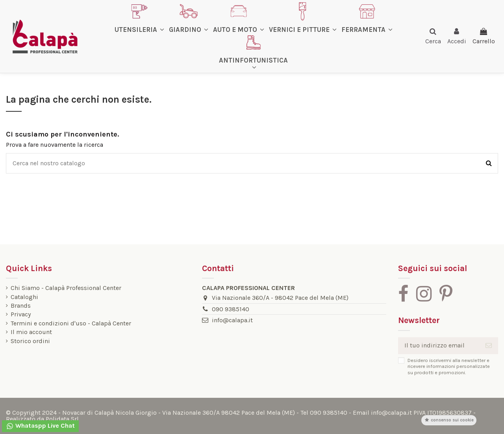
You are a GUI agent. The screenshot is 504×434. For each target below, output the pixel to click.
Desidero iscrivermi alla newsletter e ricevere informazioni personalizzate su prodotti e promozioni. (449, 366)
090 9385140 (231, 309)
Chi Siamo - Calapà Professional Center (66, 288)
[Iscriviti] (489, 346)
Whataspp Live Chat (40, 426)
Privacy (21, 314)
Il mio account (31, 332)
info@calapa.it (232, 320)
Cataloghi (24, 297)
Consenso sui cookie (449, 420)
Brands (21, 306)
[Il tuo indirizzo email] (439, 346)
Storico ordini (30, 341)
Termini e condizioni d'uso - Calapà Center (71, 323)
